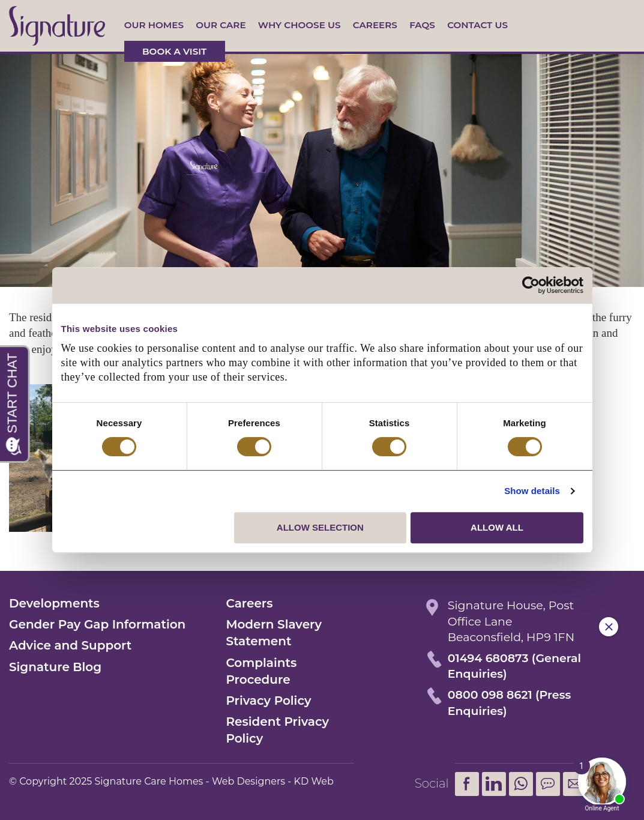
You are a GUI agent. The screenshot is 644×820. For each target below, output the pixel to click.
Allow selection (320, 527)
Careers (375, 25)
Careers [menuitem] (249, 603)
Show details (532, 491)
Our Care (221, 25)
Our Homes (154, 25)
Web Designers (248, 781)
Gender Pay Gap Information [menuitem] (97, 624)
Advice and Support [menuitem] (70, 645)
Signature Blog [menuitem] (55, 667)
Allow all (497, 527)
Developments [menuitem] (54, 603)
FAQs (422, 25)
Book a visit (174, 51)
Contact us (477, 25)
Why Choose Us (299, 25)
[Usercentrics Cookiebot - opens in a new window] (531, 285)
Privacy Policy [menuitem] (268, 701)
